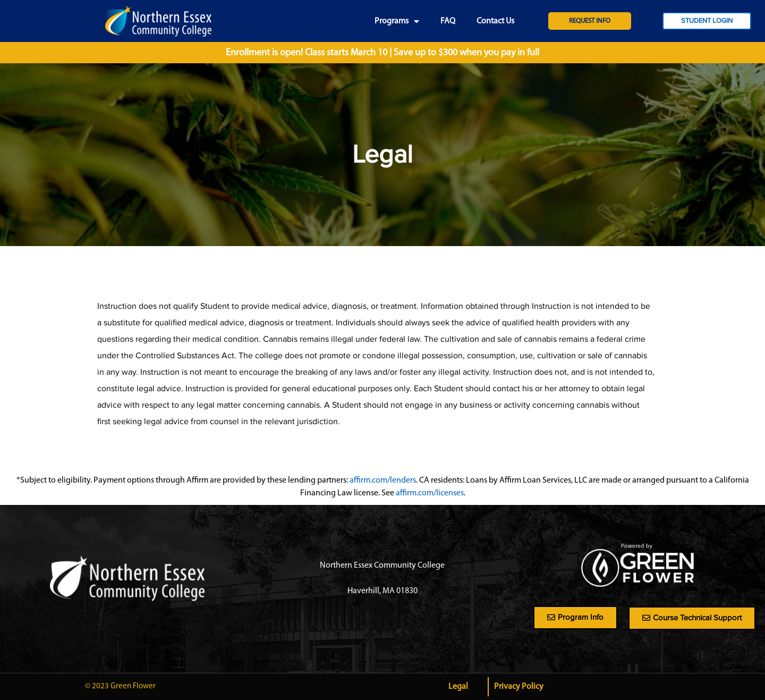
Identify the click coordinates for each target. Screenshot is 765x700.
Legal (458, 687)
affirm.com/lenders (383, 480)
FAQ (448, 21)
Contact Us (495, 21)
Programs (397, 21)
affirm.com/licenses (430, 493)
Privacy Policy (519, 687)
